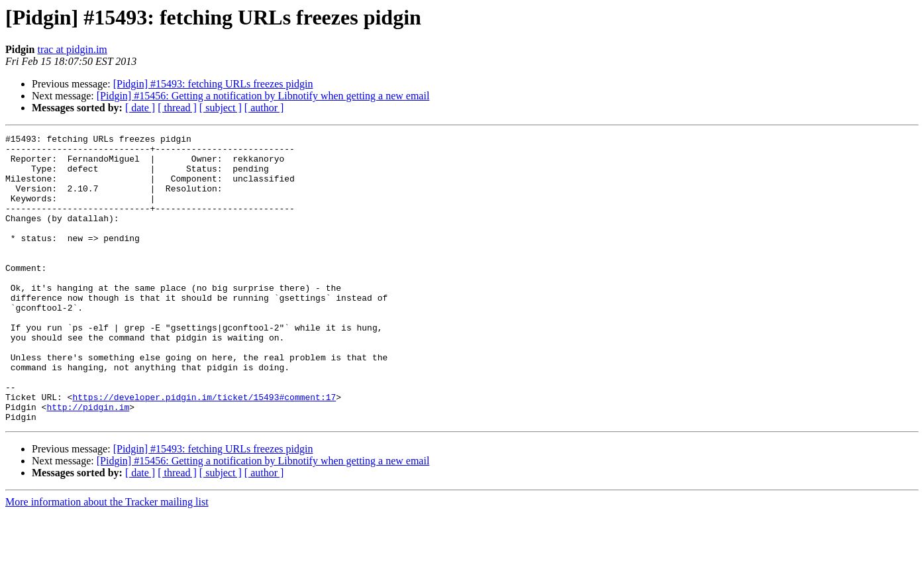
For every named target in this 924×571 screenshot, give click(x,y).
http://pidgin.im (88, 462)
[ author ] (264, 108)
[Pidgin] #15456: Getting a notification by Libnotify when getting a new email (263, 96)
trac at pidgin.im (72, 49)
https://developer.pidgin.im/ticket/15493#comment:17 (204, 450)
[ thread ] (177, 108)
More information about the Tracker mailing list (107, 559)
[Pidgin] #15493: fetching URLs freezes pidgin (213, 84)
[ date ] (140, 108)
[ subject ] (221, 108)
